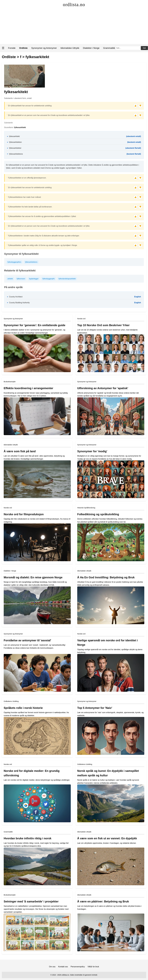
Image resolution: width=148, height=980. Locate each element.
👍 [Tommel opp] (135, 106)
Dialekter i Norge (91, 48)
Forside (12, 48)
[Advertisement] (74, 27)
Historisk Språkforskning (86, 508)
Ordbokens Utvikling (11, 701)
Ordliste (9, 57)
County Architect (16, 297)
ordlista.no (74, 5)
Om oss (52, 967)
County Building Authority (19, 303)
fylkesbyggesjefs (49, 279)
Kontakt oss (63, 967)
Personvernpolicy (78, 967)
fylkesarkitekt (37, 57)
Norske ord (81, 319)
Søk (144, 48)
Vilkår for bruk (93, 967)
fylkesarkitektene (16, 154)
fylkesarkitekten (15, 142)
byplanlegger (34, 279)
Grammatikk (109, 48)
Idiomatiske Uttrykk (70, 48)
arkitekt (10, 279)
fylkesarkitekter (15, 148)
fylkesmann (21, 279)
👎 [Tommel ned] (140, 106)
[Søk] (128, 48)
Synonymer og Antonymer (44, 48)
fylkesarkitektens (31, 262)
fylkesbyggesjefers (14, 262)
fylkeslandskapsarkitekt (67, 279)
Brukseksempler (10, 382)
